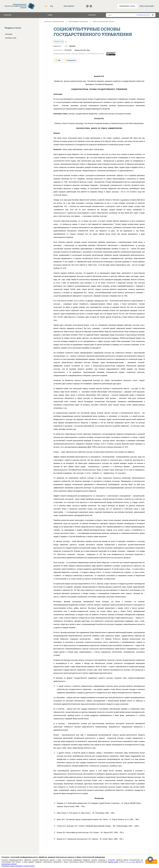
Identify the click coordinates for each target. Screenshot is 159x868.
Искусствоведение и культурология (78, 22)
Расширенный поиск (143, 15)
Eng (52, 6)
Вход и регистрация (147, 6)
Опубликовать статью (127, 6)
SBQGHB (72, 46)
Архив (50, 15)
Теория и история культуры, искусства (103, 22)
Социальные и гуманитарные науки (54, 22)
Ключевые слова (11, 38)
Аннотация (9, 34)
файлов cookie (113, 862)
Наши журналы (69, 6)
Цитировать (71, 60)
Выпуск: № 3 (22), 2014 (82, 50)
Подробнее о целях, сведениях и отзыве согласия (18, 866)
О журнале (8, 15)
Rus (46, 6)
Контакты (92, 15)
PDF (58, 60)
